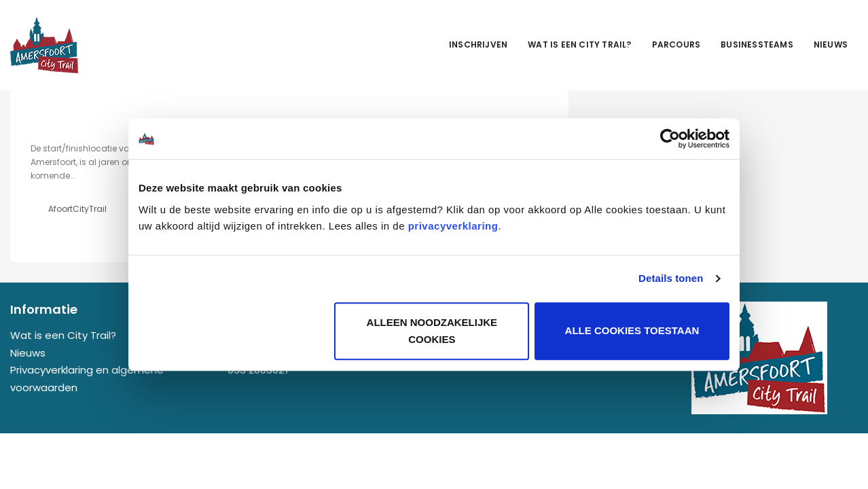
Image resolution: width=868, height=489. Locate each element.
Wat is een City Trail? (579, 44)
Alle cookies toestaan (632, 331)
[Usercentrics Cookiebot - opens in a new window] (670, 139)
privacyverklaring (453, 226)
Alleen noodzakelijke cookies (432, 331)
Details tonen (671, 278)
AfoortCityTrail (77, 209)
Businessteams (757, 44)
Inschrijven (478, 44)
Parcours (676, 44)
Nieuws (831, 44)
